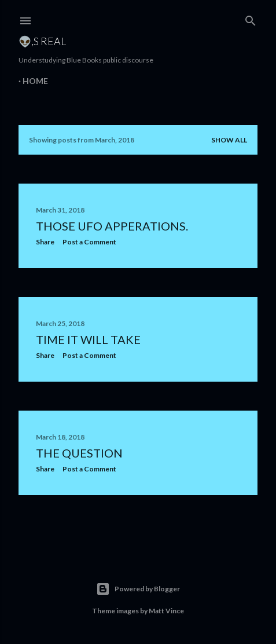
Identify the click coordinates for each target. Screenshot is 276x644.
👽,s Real (42, 41)
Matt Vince (166, 611)
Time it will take (88, 339)
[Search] (251, 18)
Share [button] (45, 242)
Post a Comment (89, 242)
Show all (229, 140)
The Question (79, 453)
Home (35, 81)
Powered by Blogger (138, 589)
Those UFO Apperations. (112, 226)
